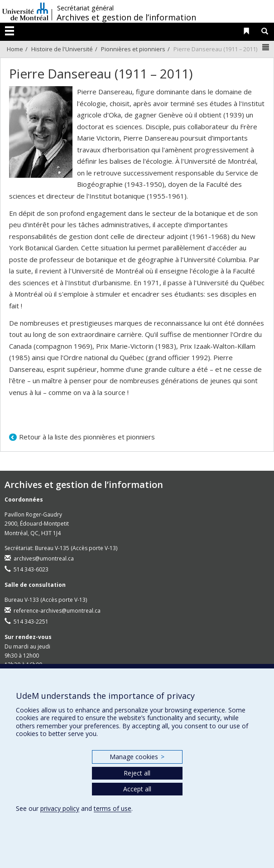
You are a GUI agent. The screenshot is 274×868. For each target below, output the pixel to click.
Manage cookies (137, 757)
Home (15, 49)
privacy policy (60, 808)
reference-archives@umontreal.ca (57, 611)
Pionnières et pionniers (133, 49)
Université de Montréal (25, 11)
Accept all (137, 789)
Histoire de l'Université (62, 49)
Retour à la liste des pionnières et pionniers (87, 437)
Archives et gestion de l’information (126, 17)
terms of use (113, 808)
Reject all (137, 773)
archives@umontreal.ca (44, 558)
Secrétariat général (85, 8)
